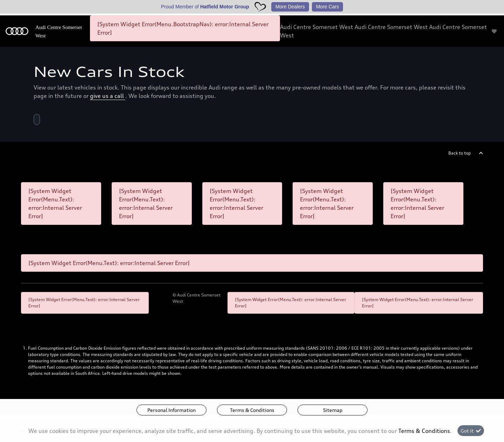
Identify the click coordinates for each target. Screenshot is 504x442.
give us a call (108, 96)
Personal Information (171, 410)
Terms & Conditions (252, 410)
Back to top (460, 153)
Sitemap (333, 410)
